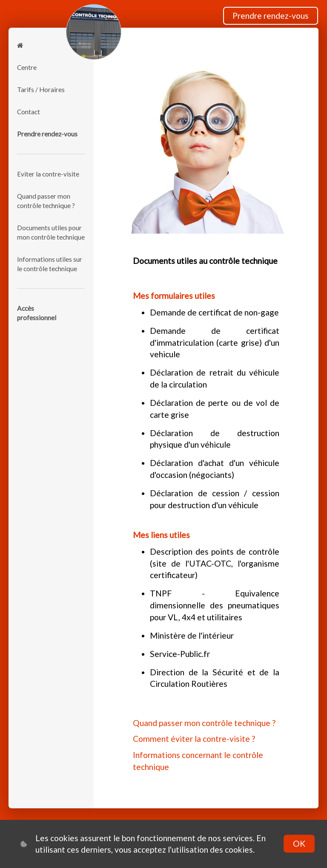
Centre (27, 67)
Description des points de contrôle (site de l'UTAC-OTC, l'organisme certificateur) (215, 563)
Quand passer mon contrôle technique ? (46, 201)
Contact (29, 112)
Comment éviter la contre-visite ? (194, 739)
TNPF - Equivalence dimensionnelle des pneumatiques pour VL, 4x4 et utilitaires (215, 605)
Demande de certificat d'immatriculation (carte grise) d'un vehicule (215, 342)
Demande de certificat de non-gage (214, 312)
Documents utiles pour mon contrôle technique (51, 232)
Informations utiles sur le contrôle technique (50, 264)
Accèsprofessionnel (37, 313)
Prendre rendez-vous (271, 16)
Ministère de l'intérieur (192, 635)
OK (299, 843)
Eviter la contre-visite (48, 174)
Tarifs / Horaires (41, 90)
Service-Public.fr (180, 654)
